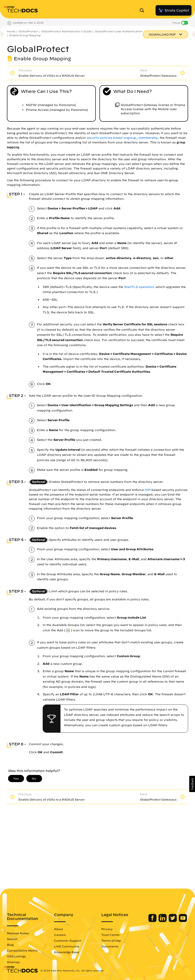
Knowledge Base (67, 952)
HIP (148, 490)
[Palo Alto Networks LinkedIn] (163, 921)
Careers (60, 935)
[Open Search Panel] (143, 10)
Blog (10, 945)
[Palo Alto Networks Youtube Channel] (183, 921)
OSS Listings (16, 956)
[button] (192, 784)
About (58, 929)
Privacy (107, 929)
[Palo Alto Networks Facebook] (153, 921)
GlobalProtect (28, 31)
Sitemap (13, 962)
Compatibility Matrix (22, 950)
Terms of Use (111, 941)
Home (11, 31)
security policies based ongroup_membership (122, 138)
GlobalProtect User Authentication (119, 31)
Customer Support (68, 941)
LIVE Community (67, 946)
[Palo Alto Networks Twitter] (173, 921)
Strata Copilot (174, 10)
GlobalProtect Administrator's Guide (66, 31)
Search (12, 939)
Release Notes (18, 933)
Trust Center (111, 935)
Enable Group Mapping (25, 35)
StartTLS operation (139, 287)
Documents (110, 946)
